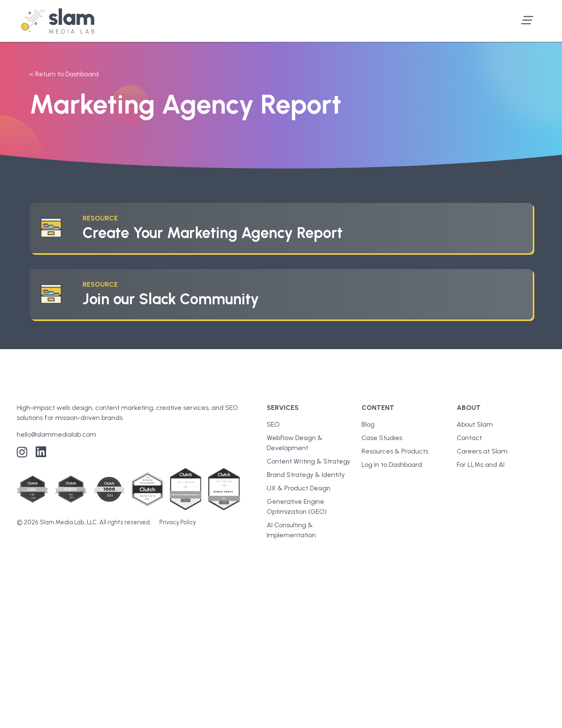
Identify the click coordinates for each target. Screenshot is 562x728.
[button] (527, 21)
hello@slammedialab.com (56, 434)
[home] (58, 21)
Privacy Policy (178, 522)
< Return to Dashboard (64, 74)
